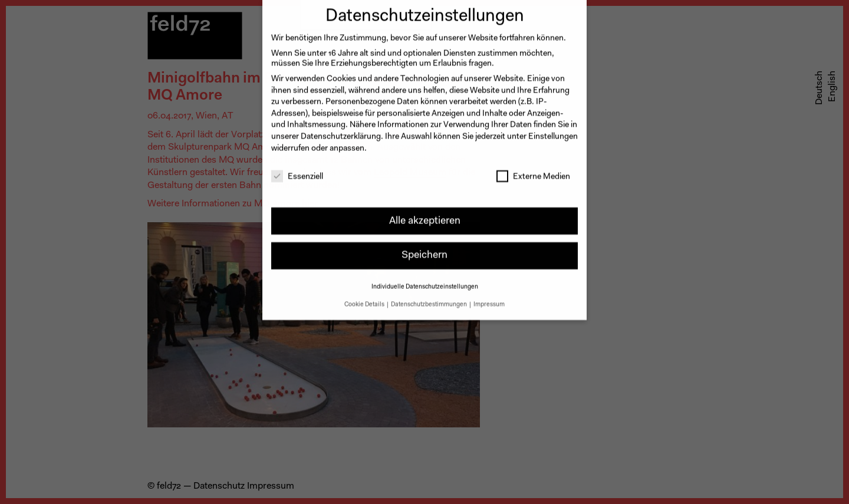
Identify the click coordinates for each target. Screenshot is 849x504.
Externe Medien (533, 171)
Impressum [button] (489, 297)
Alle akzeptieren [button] (425, 214)
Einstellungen (553, 130)
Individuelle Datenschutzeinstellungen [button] (425, 280)
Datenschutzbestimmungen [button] (430, 297)
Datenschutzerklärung (341, 130)
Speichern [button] (424, 248)
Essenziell (297, 171)
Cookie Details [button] (365, 297)
